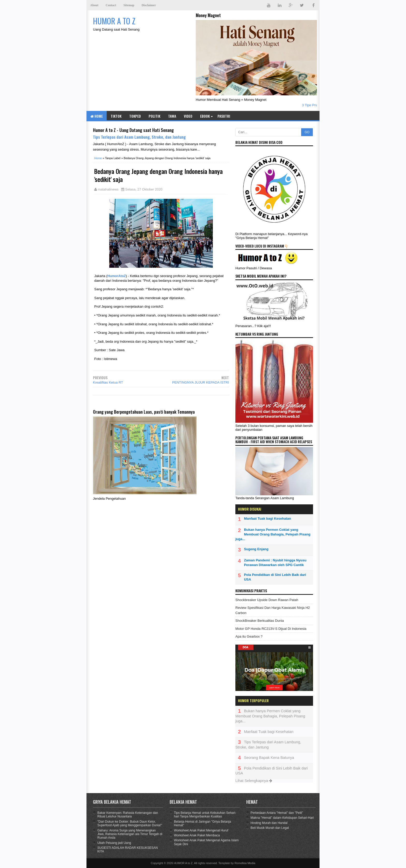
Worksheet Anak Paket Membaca (197, 835)
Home (97, 116)
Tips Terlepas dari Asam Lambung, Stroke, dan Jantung (139, 137)
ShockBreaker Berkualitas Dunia (260, 621)
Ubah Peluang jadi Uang (114, 843)
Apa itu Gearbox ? (249, 636)
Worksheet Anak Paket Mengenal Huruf (201, 830)
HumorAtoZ (117, 276)
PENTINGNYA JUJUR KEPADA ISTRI (201, 382)
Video (188, 116)
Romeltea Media (245, 863)
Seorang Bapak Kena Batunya (269, 758)
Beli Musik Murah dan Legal (270, 828)
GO (307, 132)
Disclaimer (149, 5)
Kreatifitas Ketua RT (108, 382)
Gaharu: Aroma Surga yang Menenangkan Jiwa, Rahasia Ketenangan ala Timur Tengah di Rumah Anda (130, 834)
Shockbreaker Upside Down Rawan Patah (267, 600)
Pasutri (224, 116)
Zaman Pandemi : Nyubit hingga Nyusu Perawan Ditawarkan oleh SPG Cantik (275, 563)
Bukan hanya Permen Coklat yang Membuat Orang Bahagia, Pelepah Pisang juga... (273, 534)
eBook (205, 116)
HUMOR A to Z (183, 863)
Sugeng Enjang (256, 549)
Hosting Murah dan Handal (269, 823)
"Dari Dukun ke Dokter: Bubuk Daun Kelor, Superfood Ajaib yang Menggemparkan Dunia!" (130, 823)
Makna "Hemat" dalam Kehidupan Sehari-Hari (282, 818)
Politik (154, 116)
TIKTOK (116, 116)
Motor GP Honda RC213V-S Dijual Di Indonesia (271, 629)
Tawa (172, 116)
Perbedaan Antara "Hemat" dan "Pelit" (277, 813)
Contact (111, 5)
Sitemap (129, 5)
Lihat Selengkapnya (254, 781)
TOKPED (135, 116)
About (94, 5)
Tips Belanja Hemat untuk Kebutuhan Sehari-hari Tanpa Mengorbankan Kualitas (205, 815)
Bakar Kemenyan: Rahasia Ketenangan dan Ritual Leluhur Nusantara (128, 815)
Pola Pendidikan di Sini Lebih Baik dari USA (275, 577)
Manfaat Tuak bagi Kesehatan (267, 518)
